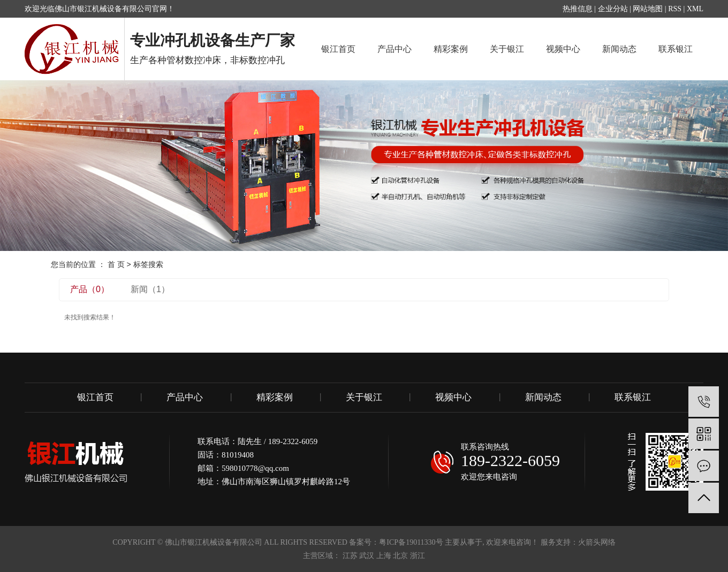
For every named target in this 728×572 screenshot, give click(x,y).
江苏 (350, 556)
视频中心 (563, 49)
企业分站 (613, 9)
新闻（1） (150, 289)
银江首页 (338, 49)
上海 (384, 556)
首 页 (116, 264)
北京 (400, 556)
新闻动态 (619, 49)
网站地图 (648, 9)
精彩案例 (451, 49)
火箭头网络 (597, 542)
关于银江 (507, 49)
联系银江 (676, 49)
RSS (675, 9)
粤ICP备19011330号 (411, 542)
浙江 (418, 556)
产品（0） (90, 289)
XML (695, 9)
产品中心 (395, 49)
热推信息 (578, 9)
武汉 (367, 556)
